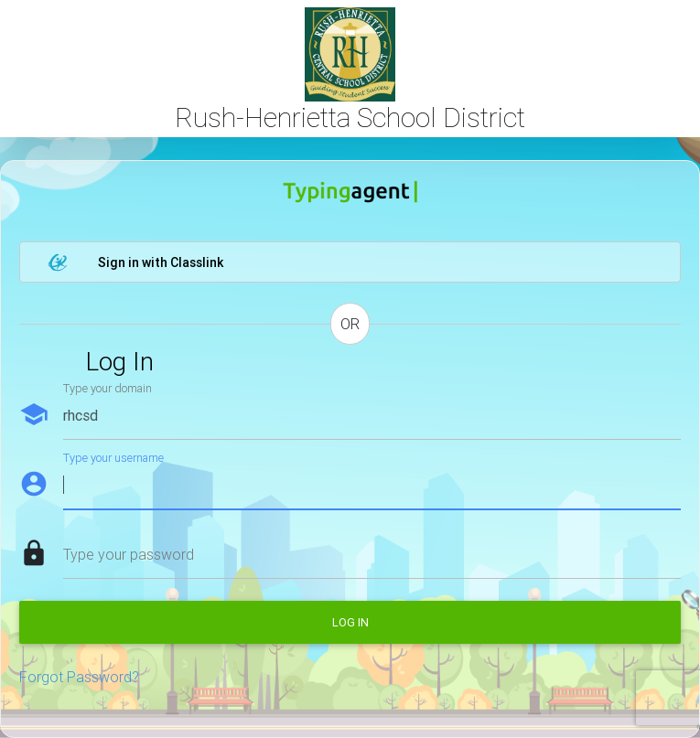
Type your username (113, 458)
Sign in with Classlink (135, 262)
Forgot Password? (79, 677)
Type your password (129, 554)
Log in (350, 622)
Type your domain (108, 388)
